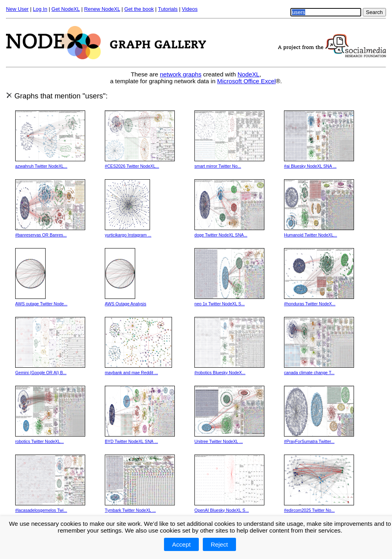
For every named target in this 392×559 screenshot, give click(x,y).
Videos (190, 9)
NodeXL (249, 74)
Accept (181, 544)
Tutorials (168, 9)
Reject (219, 544)
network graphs (181, 74)
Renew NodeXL (102, 9)
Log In (40, 9)
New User (17, 9)
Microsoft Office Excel (247, 81)
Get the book (139, 9)
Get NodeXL (66, 9)
